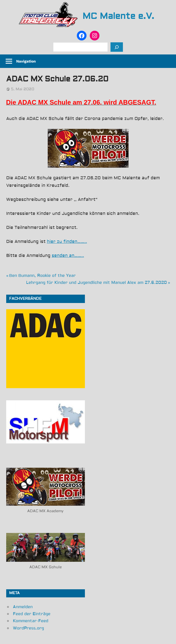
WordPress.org (28, 628)
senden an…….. (68, 256)
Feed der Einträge (32, 614)
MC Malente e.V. (118, 16)
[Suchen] (117, 47)
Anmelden (23, 607)
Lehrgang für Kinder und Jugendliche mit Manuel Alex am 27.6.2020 (96, 283)
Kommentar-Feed (31, 621)
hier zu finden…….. (67, 242)
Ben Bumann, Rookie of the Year (42, 276)
